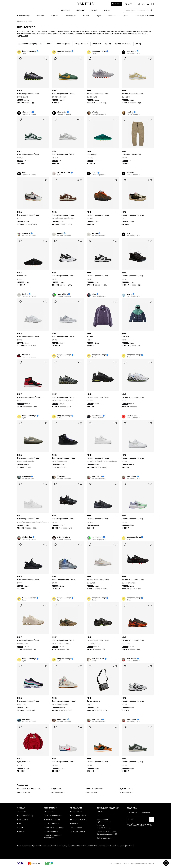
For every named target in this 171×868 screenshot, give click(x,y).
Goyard (67, 846)
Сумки (125, 16)
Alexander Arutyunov (117, 846)
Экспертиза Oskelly (78, 816)
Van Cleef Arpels (57, 846)
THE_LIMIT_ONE (64, 173)
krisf (129, 233)
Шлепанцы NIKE (127, 792)
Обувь (98, 16)
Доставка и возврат (52, 824)
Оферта (126, 863)
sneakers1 (26, 476)
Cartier (83, 846)
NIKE (19, 91)
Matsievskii (27, 719)
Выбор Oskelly (23, 16)
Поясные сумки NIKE (95, 789)
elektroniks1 (97, 416)
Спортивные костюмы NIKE (29, 789)
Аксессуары (71, 16)
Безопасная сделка (52, 820)
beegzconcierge (29, 51)
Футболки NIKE (126, 789)
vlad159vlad (97, 476)
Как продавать (76, 812)
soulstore (26, 233)
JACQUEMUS (75, 846)
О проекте (22, 812)
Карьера (21, 832)
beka (24, 173)
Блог (19, 824)
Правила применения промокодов (53, 837)
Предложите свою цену (53, 828)
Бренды (55, 16)
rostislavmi (131, 416)
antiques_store (63, 537)
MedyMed (61, 476)
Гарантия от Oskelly (25, 816)
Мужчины (80, 10)
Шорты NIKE (57, 789)
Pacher (60, 233)
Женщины (66, 10)
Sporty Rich (130, 846)
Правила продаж (115, 863)
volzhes (130, 112)
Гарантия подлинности (53, 816)
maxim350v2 (62, 294)
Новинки (40, 16)
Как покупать (49, 812)
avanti (129, 294)
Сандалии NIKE (24, 792)
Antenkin (131, 173)
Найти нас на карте (104, 838)
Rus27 (94, 173)
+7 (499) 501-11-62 (103, 828)
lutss (94, 294)
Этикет (20, 828)
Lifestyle (106, 10)
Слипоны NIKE (92, 792)
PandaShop (62, 719)
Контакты (100, 812)
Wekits (95, 112)
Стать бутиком (76, 828)
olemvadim (131, 51)
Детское (93, 10)
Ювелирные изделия (145, 16)
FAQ (98, 816)
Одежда (112, 16)
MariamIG (26, 355)
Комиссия (74, 824)
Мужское (21, 21)
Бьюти (86, 16)
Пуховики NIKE (58, 792)
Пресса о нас (23, 820)
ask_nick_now (98, 659)
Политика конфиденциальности (142, 863)
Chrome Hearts (45, 846)
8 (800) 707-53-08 (104, 822)
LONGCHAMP (92, 846)
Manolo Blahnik (103, 846)
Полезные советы (51, 832)
